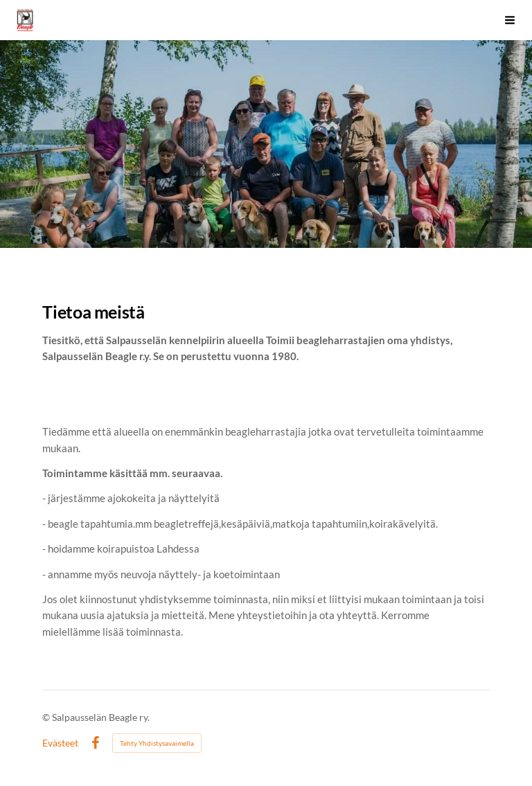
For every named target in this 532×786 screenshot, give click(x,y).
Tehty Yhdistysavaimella (157, 743)
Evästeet (60, 743)
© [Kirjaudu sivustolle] (47, 717)
